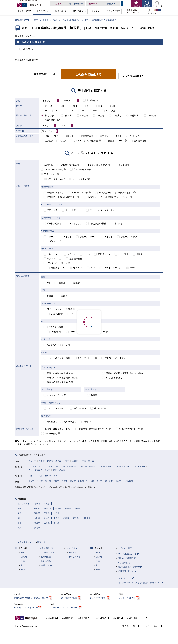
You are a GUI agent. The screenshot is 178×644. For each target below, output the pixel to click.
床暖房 (140, 254)
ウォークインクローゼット (59, 237)
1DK (62, 106)
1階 (49, 283)
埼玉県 (45, 20)
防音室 (94, 395)
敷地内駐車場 (87, 136)
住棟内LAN (78, 268)
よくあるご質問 (125, 548)
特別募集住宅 (124, 563)
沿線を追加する (148, 28)
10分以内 (117, 116)
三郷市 (75, 461)
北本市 (56, 476)
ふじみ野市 (128, 481)
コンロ (87, 254)
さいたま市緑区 (35, 470)
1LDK (76, 106)
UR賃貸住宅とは (46, 548)
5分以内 (84, 116)
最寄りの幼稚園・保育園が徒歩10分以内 (125, 373)
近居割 (47, 165)
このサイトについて (154, 626)
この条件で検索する (88, 74)
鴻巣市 (31, 476)
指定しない (50, 116)
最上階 (77, 283)
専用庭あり (52, 422)
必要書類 (73, 552)
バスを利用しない (53, 120)
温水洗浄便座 (140, 141)
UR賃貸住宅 (67, 618)
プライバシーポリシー (130, 626)
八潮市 (66, 461)
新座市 (81, 481)
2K (88, 106)
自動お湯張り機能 (98, 223)
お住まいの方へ (126, 578)
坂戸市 (99, 481)
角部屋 (50, 296)
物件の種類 (46, 561)
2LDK (113, 106)
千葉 (23, 561)
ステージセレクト (86, 358)
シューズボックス (129, 237)
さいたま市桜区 (105, 467)
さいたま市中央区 (88, 467)
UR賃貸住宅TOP (22, 20)
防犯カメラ (52, 210)
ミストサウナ (76, 223)
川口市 (47, 470)
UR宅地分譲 (83, 618)
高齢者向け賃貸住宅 (127, 558)
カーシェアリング (80, 193)
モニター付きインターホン (128, 136)
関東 (36, 20)
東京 (23, 552)
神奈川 (24, 557)
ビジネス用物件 (101, 618)
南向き (63, 141)
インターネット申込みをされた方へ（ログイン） (141, 583)
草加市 (42, 461)
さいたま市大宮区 (52, 467)
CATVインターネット (113, 268)
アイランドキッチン (56, 408)
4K (83, 111)
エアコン (104, 136)
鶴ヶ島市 (109, 481)
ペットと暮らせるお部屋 (58, 358)
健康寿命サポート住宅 (130, 429)
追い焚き (49, 141)
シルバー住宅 (51, 434)
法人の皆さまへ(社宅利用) (131, 567)
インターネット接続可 (57, 263)
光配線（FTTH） (116, 141)
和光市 (73, 481)
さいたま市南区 (139, 467)
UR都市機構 (52, 618)
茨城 (23, 570)
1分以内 (68, 116)
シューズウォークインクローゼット (96, 237)
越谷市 (50, 461)
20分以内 (152, 116)
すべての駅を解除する (133, 76)
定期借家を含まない (83, 169)
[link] (100, 141)
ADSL (133, 268)
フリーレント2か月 (81, 179)
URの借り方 (72, 548)
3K (46, 111)
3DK (58, 111)
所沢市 (40, 481)
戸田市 (62, 470)
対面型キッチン (101, 408)
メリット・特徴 (48, 552)
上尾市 (40, 476)
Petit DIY (74, 332)
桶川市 (48, 476)
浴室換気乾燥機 (54, 223)
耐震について (47, 565)
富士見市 (90, 481)
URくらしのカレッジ (129, 554)
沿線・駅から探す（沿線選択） (66, 20)
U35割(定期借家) (69, 165)
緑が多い (87, 422)
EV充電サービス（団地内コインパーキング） (108, 197)
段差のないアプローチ (57, 345)
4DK (95, 111)
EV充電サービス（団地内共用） (62, 197)
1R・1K (48, 106)
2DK (100, 106)
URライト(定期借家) (54, 169)
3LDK (71, 111)
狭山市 (48, 481)
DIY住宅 (54, 332)
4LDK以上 (110, 111)
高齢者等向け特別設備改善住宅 (93, 429)
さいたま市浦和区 (122, 467)
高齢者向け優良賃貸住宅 (56, 429)
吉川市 (91, 461)
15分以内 (134, 116)
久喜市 (58, 461)
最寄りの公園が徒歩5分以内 (60, 382)
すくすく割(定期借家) (97, 165)
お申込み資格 (75, 557)
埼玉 (23, 565)
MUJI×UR (55, 314)
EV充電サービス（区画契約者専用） (116, 193)
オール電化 (123, 254)
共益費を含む (93, 100)
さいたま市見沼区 (70, 467)
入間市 (56, 481)
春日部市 (32, 461)
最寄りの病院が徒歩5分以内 (60, 373)
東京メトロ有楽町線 (33, 42)
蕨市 (55, 470)
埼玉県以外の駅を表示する (28, 60)
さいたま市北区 (35, 467)
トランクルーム (54, 241)
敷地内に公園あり (114, 378)
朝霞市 (65, 481)
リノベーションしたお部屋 (86, 141)
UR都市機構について (137, 618)
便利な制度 (46, 557)
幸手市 (83, 461)
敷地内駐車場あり (55, 193)
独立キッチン (80, 408)
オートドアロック (74, 210)
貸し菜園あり (70, 422)
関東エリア (42, 542)
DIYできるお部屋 (55, 327)
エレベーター (53, 254)
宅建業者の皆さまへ (127, 571)
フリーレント (50, 174)
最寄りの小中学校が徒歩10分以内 (63, 378)
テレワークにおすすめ (115, 358)
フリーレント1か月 (57, 179)
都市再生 (118, 618)
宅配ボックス (104, 254)
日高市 (118, 481)
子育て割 (123, 165)
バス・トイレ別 (52, 136)
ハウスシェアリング (56, 395)
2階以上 (70, 136)
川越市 (31, 481)
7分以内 (100, 116)
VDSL (93, 268)
